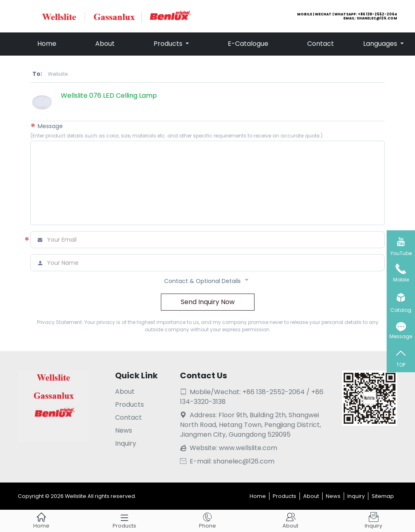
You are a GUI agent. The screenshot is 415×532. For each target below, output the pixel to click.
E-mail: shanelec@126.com (227, 461)
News (124, 430)
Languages (381, 44)
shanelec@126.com (377, 18)
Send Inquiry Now (208, 302)
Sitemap (383, 496)
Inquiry (126, 443)
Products (169, 44)
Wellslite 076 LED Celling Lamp (109, 95)
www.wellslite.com (248, 448)
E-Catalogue (248, 44)
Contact (321, 44)
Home (47, 44)
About (105, 44)
